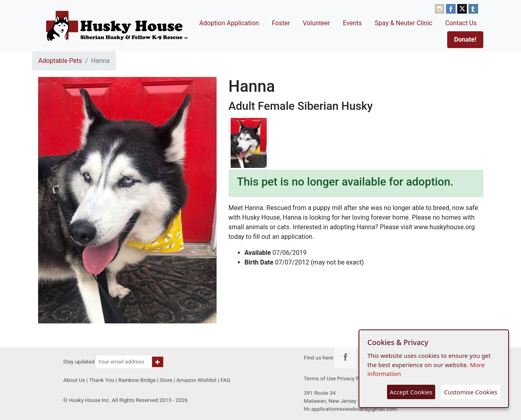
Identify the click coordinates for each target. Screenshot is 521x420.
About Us (74, 380)
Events (352, 23)
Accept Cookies (411, 392)
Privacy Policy (354, 379)
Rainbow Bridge (137, 380)
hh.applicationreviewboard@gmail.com (351, 409)
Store (166, 380)
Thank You (102, 380)
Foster (281, 23)
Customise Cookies (471, 392)
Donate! (465, 39)
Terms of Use (320, 379)
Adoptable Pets (60, 61)
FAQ (225, 380)
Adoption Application (229, 23)
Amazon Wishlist (197, 380)
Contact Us (461, 23)
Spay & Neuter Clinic (403, 23)
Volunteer (316, 23)
